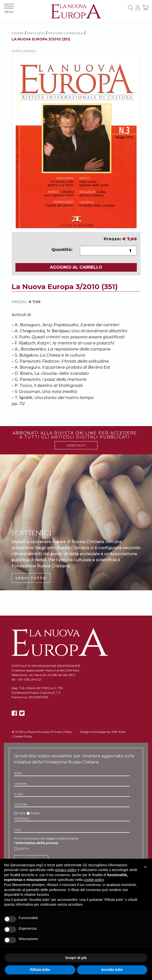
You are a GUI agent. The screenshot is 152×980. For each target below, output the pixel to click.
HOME (18, 33)
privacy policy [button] (66, 870)
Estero (35, 813)
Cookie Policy (23, 736)
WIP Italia (118, 732)
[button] (145, 867)
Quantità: (62, 250)
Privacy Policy (62, 732)
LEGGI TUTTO (31, 578)
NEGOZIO (36, 33)
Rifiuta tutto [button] (40, 970)
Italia (22, 813)
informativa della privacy (37, 843)
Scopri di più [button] (76, 958)
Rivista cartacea (66, 33)
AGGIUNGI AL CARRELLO (76, 267)
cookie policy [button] (94, 880)
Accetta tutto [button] (112, 970)
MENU (9, 9)
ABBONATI (76, 445)
